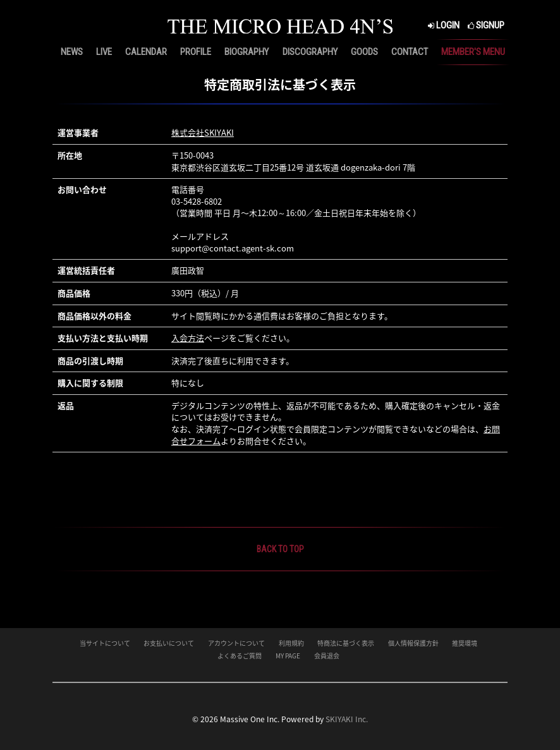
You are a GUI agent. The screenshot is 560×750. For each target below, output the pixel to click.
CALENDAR (146, 52)
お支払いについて (169, 643)
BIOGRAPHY (247, 52)
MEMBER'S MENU (473, 52)
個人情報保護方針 (413, 643)
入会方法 (188, 338)
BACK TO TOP (280, 549)
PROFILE (196, 52)
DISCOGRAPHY (310, 52)
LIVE (104, 52)
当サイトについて (105, 643)
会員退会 (327, 656)
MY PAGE (288, 656)
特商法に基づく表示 (346, 643)
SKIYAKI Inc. (347, 719)
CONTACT (410, 52)
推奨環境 (465, 643)
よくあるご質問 (240, 656)
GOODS (364, 52)
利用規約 (291, 643)
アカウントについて (236, 643)
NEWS (72, 52)
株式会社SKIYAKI (203, 132)
